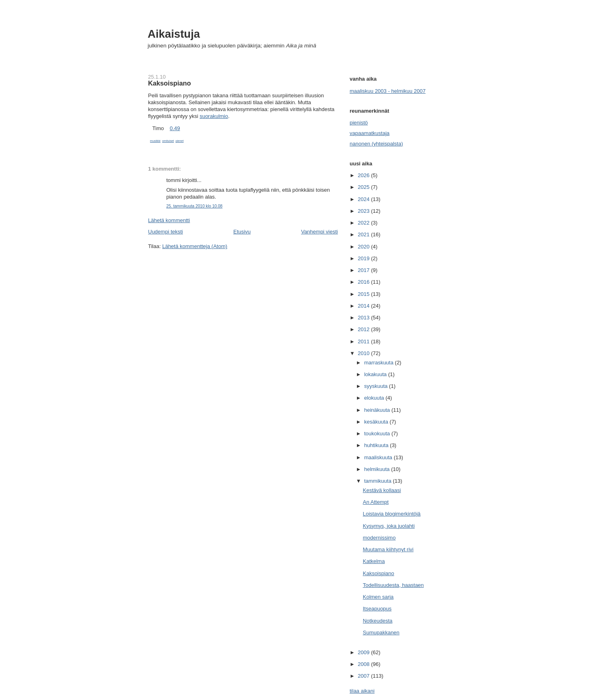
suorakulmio (214, 116)
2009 (364, 652)
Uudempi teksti (165, 232)
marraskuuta (380, 363)
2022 (364, 223)
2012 (364, 329)
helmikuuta (378, 469)
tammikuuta (379, 481)
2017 (364, 270)
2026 (364, 175)
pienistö (359, 123)
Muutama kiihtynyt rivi (388, 549)
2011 (364, 341)
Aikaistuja (174, 34)
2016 (364, 282)
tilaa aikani (362, 691)
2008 (364, 664)
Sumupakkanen (381, 633)
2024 (364, 199)
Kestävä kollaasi (382, 490)
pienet (180, 141)
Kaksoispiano (170, 83)
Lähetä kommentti (169, 220)
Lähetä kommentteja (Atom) (195, 246)
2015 (364, 294)
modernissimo (379, 538)
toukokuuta (378, 433)
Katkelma (374, 561)
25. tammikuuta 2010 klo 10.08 (194, 206)
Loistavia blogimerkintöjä (391, 514)
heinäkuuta (378, 410)
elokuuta (375, 398)
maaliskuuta (379, 457)
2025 (364, 187)
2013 (364, 318)
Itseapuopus (377, 609)
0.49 (175, 128)
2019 (364, 258)
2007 (364, 676)
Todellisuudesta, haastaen (393, 585)
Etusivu (242, 232)
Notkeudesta (377, 621)
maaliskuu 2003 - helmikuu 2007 (388, 91)
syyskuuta (377, 386)
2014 (364, 306)
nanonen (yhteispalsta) (376, 144)
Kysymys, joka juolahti (389, 526)
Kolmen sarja (378, 597)
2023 (364, 211)
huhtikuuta (377, 445)
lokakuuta (376, 374)
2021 (364, 234)
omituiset (168, 141)
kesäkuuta (377, 422)
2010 (364, 353)
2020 (364, 247)
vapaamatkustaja (370, 133)
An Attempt (376, 502)
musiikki (155, 141)
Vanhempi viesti (319, 232)
